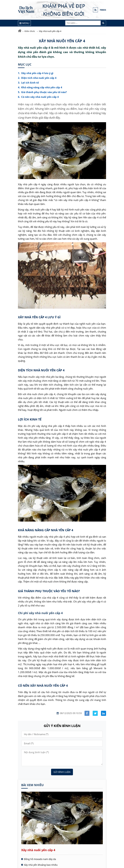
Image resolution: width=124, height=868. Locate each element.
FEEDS (103, 10)
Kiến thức (30, 31)
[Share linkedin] (104, 713)
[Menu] (24, 23)
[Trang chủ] (20, 31)
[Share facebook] (87, 713)
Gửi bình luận (62, 772)
